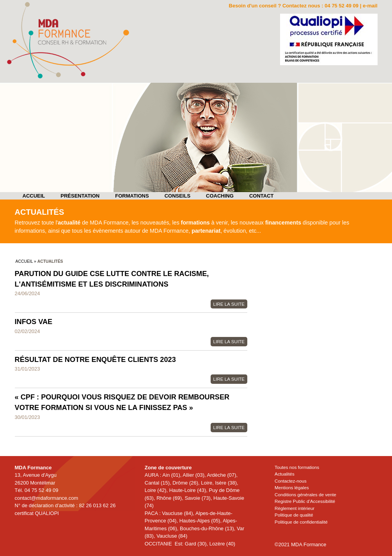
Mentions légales (292, 487)
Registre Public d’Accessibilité (305, 501)
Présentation (80, 196)
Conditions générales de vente (305, 495)
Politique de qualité (294, 515)
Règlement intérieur (294, 508)
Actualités (285, 474)
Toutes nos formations (297, 467)
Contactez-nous (291, 481)
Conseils (177, 196)
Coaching (220, 196)
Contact (262, 196)
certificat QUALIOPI (37, 513)
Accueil (34, 196)
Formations (132, 196)
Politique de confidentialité (301, 522)
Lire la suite (229, 304)
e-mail (370, 6)
